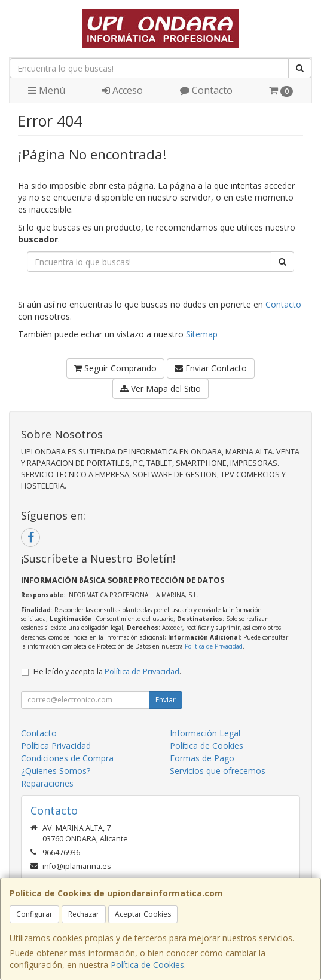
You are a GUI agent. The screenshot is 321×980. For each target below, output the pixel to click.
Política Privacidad (56, 746)
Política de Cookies (147, 965)
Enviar (166, 700)
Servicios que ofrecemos (218, 771)
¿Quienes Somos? (56, 771)
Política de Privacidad (214, 646)
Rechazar (84, 914)
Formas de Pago (202, 758)
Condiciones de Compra (67, 758)
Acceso (122, 90)
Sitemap (202, 334)
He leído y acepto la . (107, 672)
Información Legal (205, 733)
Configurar (34, 914)
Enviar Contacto (211, 368)
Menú (47, 90)
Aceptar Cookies (143, 914)
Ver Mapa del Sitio (160, 388)
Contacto (206, 90)
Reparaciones (47, 783)
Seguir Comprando (115, 368)
